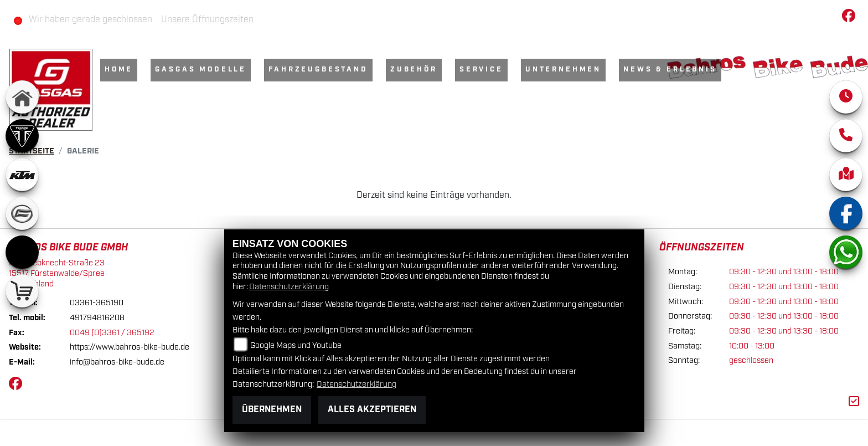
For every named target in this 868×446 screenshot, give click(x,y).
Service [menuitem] (481, 70)
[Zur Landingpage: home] (22, 97)
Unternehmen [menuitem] (563, 70)
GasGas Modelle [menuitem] (201, 70)
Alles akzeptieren (372, 410)
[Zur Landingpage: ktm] (22, 175)
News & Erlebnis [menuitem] (670, 70)
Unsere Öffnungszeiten (207, 20)
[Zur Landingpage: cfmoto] (22, 213)
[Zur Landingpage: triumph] (22, 136)
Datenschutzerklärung (289, 287)
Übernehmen (272, 410)
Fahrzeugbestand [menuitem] (318, 70)
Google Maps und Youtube (296, 345)
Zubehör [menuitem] (414, 70)
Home (119, 70)
